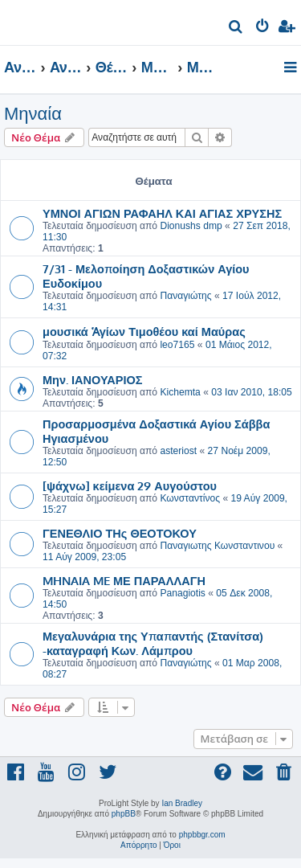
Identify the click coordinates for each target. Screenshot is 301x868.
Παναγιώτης (185, 296)
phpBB (124, 814)
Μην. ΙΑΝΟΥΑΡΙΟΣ (92, 379)
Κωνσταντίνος (190, 498)
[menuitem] (236, 29)
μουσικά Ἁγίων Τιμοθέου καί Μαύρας (144, 331)
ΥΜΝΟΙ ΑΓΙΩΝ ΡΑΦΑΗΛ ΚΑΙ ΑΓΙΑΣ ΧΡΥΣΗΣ (162, 213)
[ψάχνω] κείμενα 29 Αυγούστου (130, 485)
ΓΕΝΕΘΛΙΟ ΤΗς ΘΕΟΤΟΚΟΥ (120, 533)
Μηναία (33, 114)
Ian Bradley (182, 803)
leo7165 (177, 345)
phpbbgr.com (202, 835)
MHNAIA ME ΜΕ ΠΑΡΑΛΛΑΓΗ (124, 580)
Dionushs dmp (191, 226)
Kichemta (180, 392)
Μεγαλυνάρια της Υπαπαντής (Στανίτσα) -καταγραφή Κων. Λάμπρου (153, 643)
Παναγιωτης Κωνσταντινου (217, 546)
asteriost (178, 451)
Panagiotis (182, 593)
